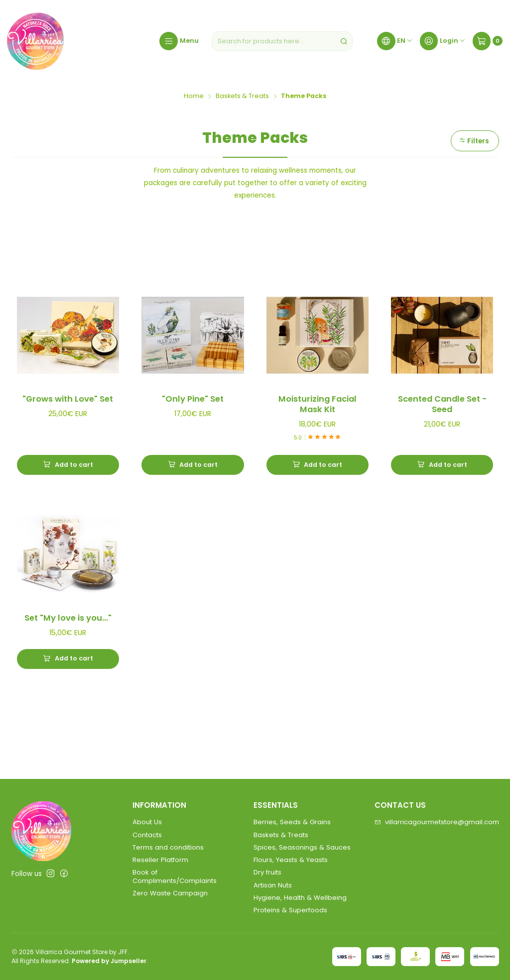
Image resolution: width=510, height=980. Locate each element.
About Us (147, 822)
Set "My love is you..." (68, 620)
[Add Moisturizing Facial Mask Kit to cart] (318, 465)
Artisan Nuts (273, 885)
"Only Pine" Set (193, 399)
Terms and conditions (168, 847)
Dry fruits (267, 872)
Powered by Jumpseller (109, 961)
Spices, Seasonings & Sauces (302, 847)
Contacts (147, 835)
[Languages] (395, 41)
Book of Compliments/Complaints (175, 876)
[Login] (443, 41)
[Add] (68, 465)
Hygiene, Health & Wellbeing (300, 898)
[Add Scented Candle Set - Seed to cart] (442, 465)
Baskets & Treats (242, 96)
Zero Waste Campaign (170, 893)
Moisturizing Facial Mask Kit (318, 404)
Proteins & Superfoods (290, 910)
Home (194, 96)
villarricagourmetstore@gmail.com (437, 822)
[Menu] (179, 41)
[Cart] (488, 41)
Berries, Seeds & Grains (292, 822)
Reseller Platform (160, 860)
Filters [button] (474, 141)
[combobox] (282, 41)
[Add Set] (68, 660)
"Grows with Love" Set (68, 399)
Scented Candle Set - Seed (442, 404)
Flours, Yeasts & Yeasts (291, 860)
